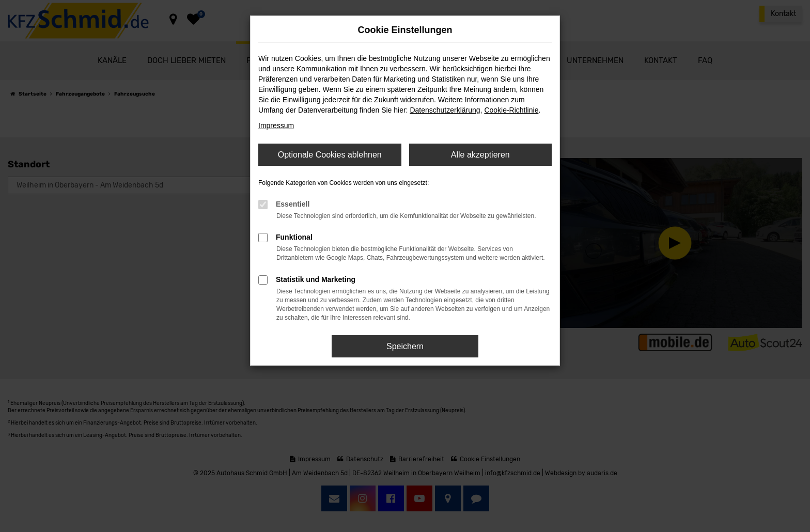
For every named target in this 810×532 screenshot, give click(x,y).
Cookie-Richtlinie (511, 110)
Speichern (405, 346)
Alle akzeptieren (480, 155)
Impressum (276, 126)
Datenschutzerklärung (445, 110)
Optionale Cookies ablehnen (330, 155)
